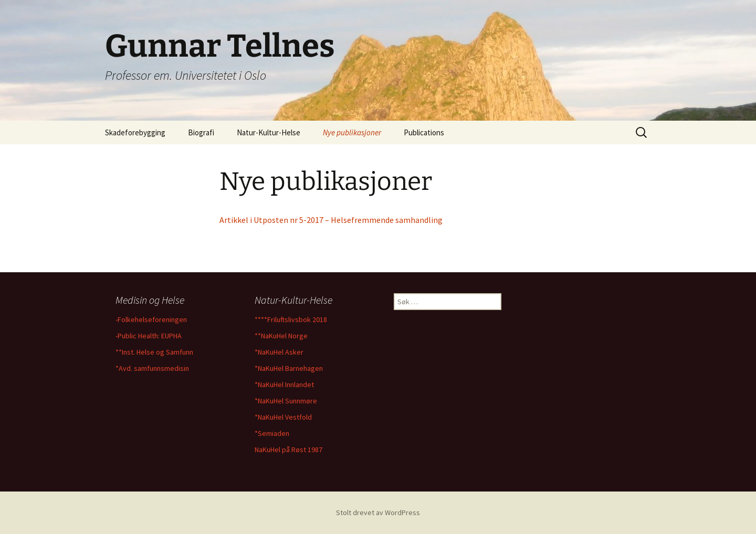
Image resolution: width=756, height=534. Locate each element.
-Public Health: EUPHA (149, 336)
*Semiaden (272, 433)
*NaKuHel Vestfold (283, 417)
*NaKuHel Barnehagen (289, 368)
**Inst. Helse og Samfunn (154, 352)
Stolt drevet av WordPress (378, 512)
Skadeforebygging (135, 132)
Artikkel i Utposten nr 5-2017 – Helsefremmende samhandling (331, 220)
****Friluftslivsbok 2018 (291, 319)
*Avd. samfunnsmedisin (152, 368)
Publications (424, 132)
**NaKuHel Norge (281, 336)
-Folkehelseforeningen (151, 319)
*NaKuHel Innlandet (284, 385)
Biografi (201, 132)
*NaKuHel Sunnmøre (286, 401)
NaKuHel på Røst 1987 (288, 450)
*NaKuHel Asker (279, 352)
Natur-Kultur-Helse (269, 132)
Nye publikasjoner (352, 132)
